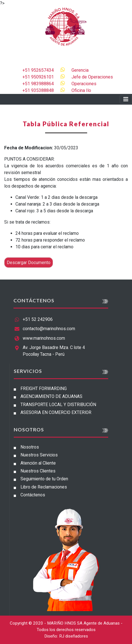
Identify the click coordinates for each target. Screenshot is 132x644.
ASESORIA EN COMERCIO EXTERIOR (56, 413)
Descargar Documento (29, 263)
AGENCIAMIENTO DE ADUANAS (51, 397)
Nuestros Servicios (39, 455)
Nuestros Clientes (38, 471)
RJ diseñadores (74, 636)
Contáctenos (33, 495)
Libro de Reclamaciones (44, 487)
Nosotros (30, 447)
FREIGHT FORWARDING (44, 389)
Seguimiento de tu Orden (44, 479)
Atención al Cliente (38, 463)
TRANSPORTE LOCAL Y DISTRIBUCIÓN (58, 405)
